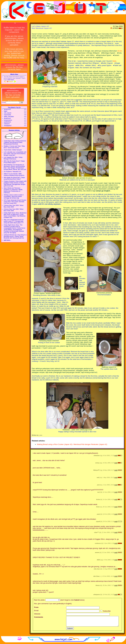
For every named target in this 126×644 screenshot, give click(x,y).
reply (116, 455)
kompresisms (8, 120)
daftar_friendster (9, 117)
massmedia (7, 115)
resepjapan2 (8, 126)
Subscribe (106, 611)
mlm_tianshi (8, 113)
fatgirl (6, 111)
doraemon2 (7, 109)
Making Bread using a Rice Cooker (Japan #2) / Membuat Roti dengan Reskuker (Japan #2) (72, 444)
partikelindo (7, 122)
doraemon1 (7, 118)
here (114, 61)
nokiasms (7, 124)
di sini (120, 51)
